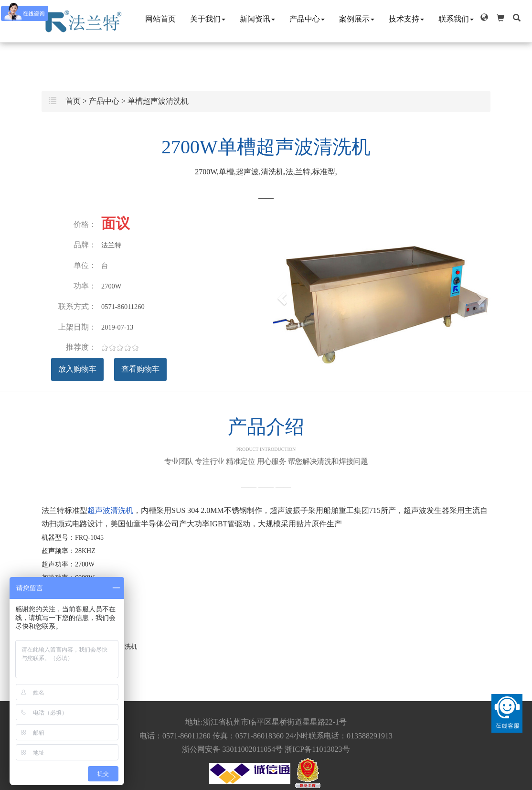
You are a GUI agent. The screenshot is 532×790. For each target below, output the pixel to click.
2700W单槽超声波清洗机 (266, 147)
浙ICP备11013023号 (317, 749)
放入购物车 (77, 369)
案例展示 (357, 19)
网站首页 (160, 19)
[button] (484, 18)
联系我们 (456, 19)
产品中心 (307, 19)
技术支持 (406, 19)
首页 (73, 101)
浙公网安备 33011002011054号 (232, 749)
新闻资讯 (257, 19)
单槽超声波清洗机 (158, 101)
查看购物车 (140, 369)
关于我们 (208, 19)
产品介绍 (266, 434)
